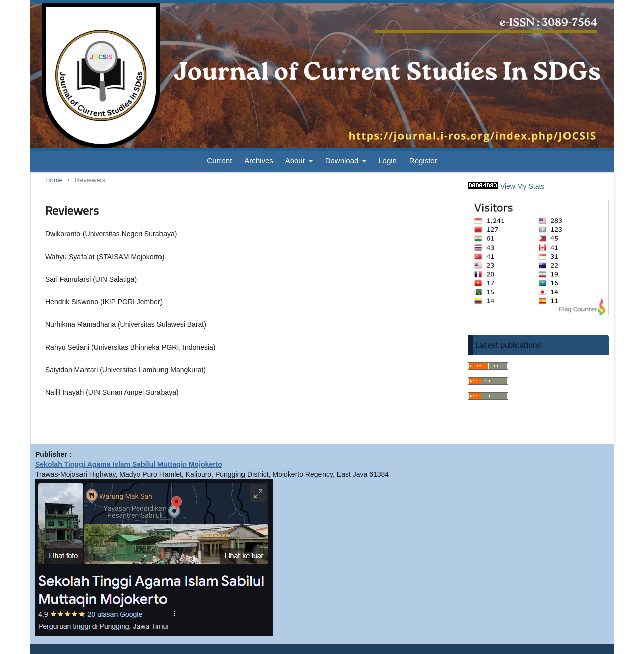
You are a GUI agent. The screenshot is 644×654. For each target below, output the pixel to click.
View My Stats (522, 186)
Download (343, 161)
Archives (259, 161)
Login (388, 161)
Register (423, 161)
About (296, 161)
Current (219, 161)
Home (54, 180)
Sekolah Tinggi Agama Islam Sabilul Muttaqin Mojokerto (129, 464)
